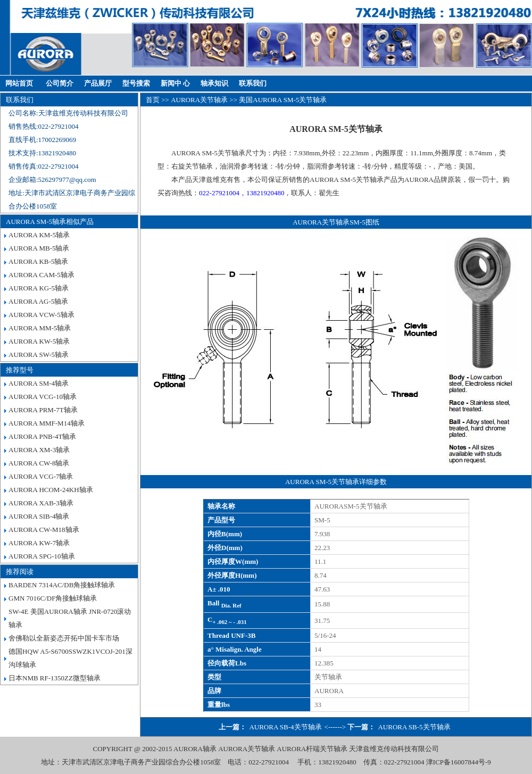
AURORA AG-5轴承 (38, 301)
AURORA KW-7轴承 (39, 543)
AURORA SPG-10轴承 (42, 556)
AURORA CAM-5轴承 (41, 275)
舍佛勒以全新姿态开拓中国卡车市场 (64, 638)
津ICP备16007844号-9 (459, 762)
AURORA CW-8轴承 (39, 463)
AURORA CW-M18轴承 (44, 530)
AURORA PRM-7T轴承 (43, 410)
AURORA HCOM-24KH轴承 (51, 490)
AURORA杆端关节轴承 (312, 749)
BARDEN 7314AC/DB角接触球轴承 (62, 585)
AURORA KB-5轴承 (38, 261)
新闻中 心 (175, 83)
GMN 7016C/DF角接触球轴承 (53, 598)
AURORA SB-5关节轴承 (414, 727)
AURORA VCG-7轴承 (41, 476)
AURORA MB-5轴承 (39, 248)
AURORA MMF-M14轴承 (47, 423)
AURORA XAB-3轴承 (41, 503)
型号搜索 (136, 83)
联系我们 (253, 83)
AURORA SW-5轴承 (39, 355)
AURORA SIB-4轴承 (39, 516)
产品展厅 (98, 83)
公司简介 (60, 83)
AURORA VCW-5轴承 (41, 315)
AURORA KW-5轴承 (39, 341)
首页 (153, 100)
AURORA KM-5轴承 (39, 235)
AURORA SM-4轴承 (39, 383)
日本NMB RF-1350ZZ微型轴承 (55, 678)
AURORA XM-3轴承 (39, 450)
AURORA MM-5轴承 (40, 328)
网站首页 (19, 83)
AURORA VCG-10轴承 (43, 397)
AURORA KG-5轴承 (39, 288)
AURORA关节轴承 (199, 100)
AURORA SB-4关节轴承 (285, 727)
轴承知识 (214, 83)
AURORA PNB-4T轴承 (43, 436)
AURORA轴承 (195, 749)
